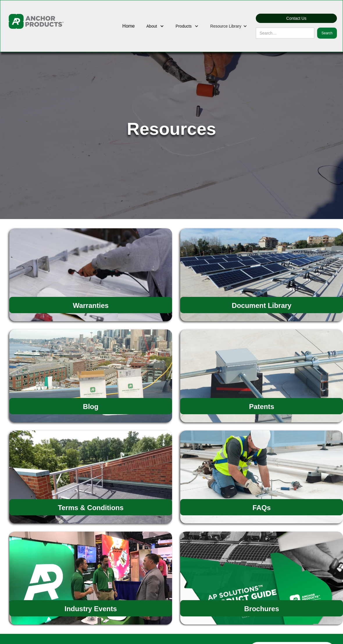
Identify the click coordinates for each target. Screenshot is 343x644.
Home (129, 26)
